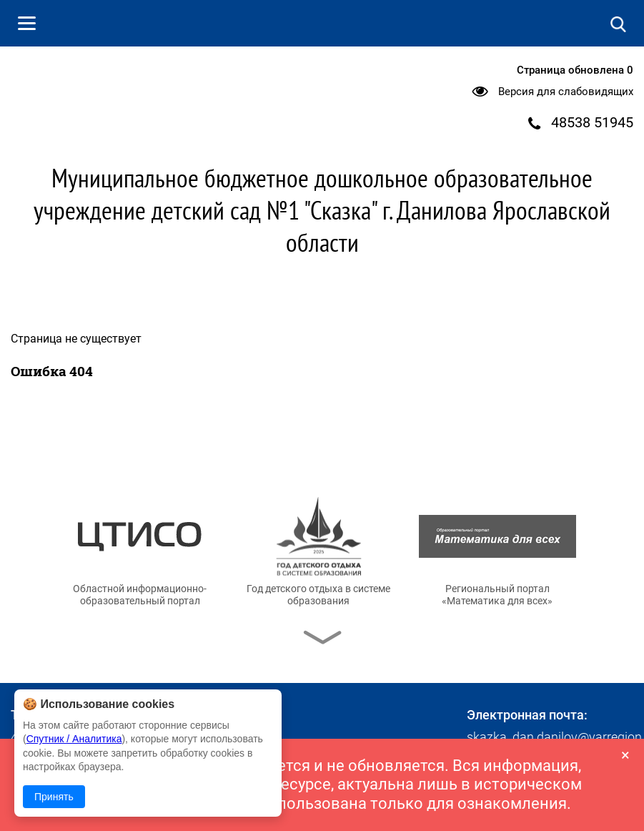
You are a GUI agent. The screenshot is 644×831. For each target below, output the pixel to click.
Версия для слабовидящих (566, 92)
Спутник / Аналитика (74, 739)
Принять (54, 797)
